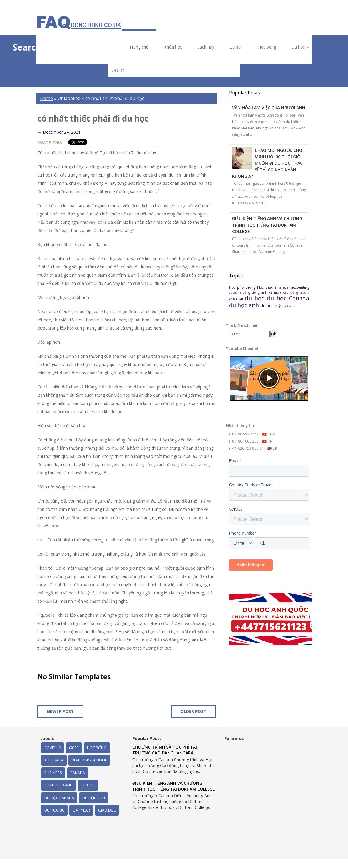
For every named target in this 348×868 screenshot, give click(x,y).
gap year (81, 810)
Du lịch (236, 47)
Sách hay (206, 47)
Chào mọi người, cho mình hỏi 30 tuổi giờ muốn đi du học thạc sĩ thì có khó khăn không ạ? (267, 163)
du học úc (54, 810)
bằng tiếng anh (256, 292)
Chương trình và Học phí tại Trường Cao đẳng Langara (165, 750)
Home (46, 98)
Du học (300, 47)
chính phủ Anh (58, 785)
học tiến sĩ (288, 306)
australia (236, 293)
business (53, 773)
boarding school (89, 760)
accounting (300, 287)
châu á (304, 293)
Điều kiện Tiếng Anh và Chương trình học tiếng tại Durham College (267, 225)
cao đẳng (291, 292)
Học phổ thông (243, 287)
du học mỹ (271, 306)
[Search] (249, 334)
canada (276, 292)
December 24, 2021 (62, 132)
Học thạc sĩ (268, 287)
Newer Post (60, 711)
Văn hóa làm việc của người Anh (269, 108)
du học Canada (288, 298)
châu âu (237, 299)
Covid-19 (53, 748)
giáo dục (107, 810)
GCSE (74, 748)
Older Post (193, 711)
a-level (285, 287)
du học (256, 298)
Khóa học (173, 47)
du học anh (245, 305)
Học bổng (267, 47)
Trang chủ (139, 47)
